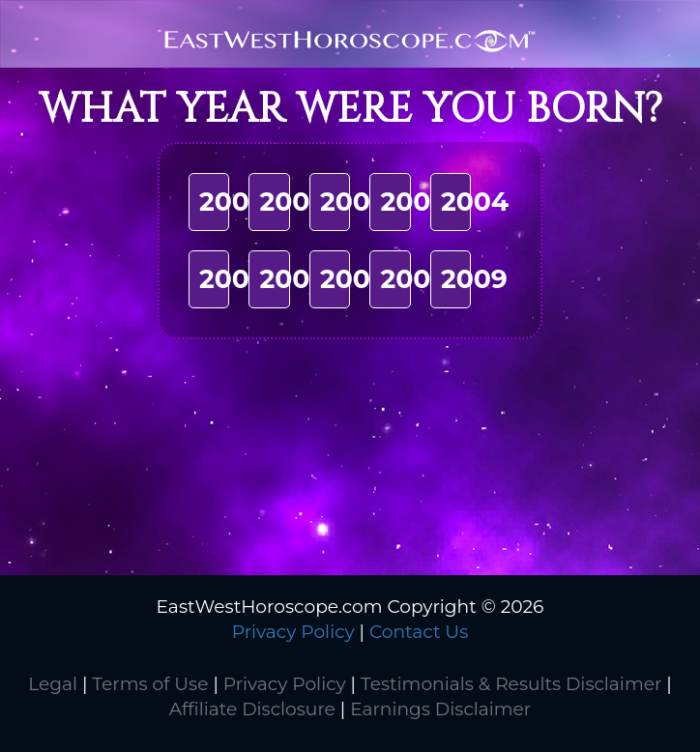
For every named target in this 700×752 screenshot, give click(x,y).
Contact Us (419, 632)
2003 (412, 202)
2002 (353, 202)
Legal (53, 684)
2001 (289, 202)
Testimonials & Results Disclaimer (511, 684)
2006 (292, 279)
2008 (414, 279)
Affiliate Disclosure (252, 709)
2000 (233, 202)
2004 (475, 202)
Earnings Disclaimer (440, 709)
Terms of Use (150, 684)
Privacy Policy (293, 632)
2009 (474, 279)
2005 (232, 279)
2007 (353, 279)
